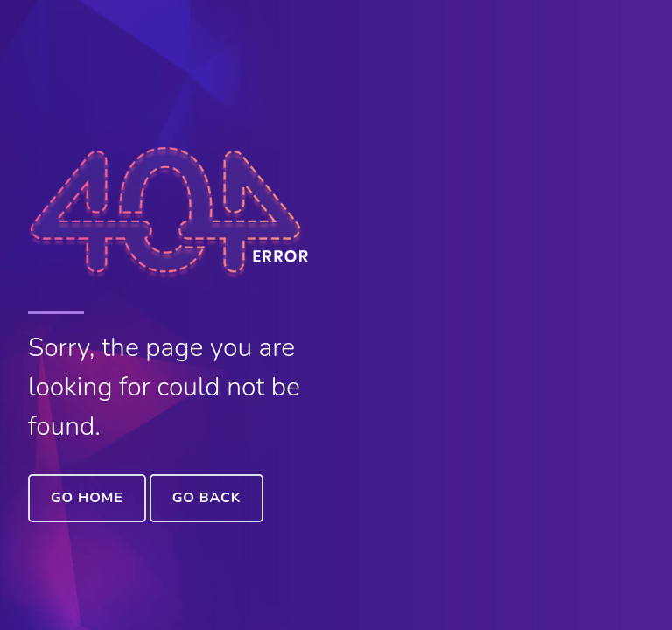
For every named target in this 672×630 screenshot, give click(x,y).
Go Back (206, 498)
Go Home (87, 498)
